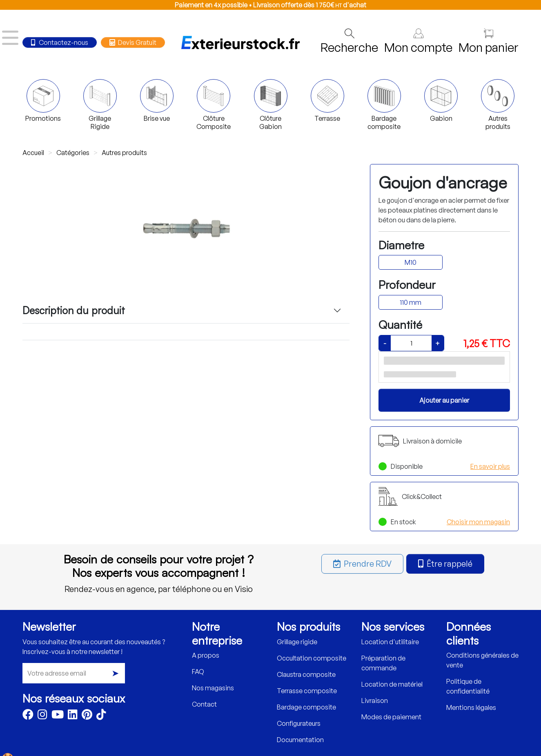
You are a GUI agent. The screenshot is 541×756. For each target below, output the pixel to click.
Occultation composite (312, 658)
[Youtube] (58, 716)
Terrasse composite (307, 691)
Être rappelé (445, 564)
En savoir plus (490, 466)
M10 (411, 262)
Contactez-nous (60, 42)
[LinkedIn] (73, 716)
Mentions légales (471, 707)
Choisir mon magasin (478, 522)
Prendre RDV (362, 564)
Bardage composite (306, 707)
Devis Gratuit (133, 42)
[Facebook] (28, 716)
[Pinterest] (87, 716)
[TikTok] (101, 716)
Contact (204, 704)
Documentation (300, 740)
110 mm (411, 302)
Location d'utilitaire (390, 642)
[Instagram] (42, 716)
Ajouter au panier (444, 400)
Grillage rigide (297, 642)
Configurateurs (299, 723)
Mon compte (418, 42)
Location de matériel (392, 684)
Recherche (349, 42)
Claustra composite (306, 674)
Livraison (375, 701)
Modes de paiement (391, 717)
